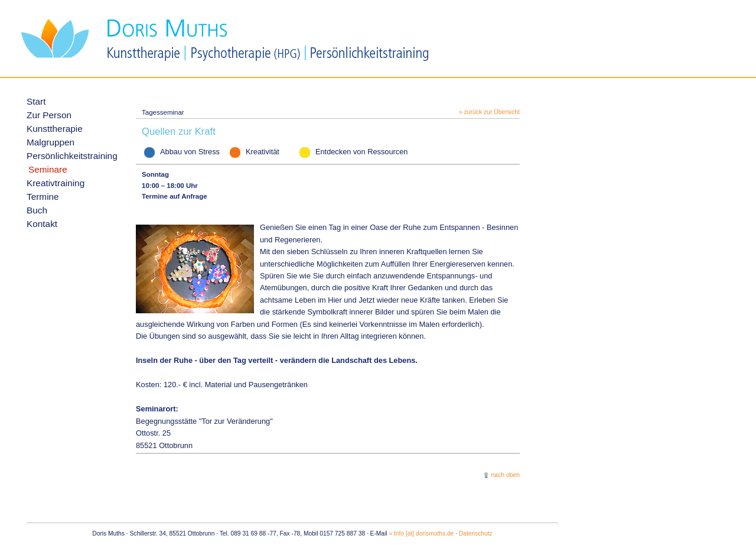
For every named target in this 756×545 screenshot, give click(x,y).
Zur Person (49, 115)
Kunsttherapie (55, 129)
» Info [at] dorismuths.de (421, 533)
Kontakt (42, 224)
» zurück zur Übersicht (489, 112)
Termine (43, 197)
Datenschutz (476, 533)
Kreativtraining (56, 183)
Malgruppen (50, 142)
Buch (37, 210)
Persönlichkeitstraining (72, 156)
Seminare (48, 169)
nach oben (506, 475)
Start (36, 101)
